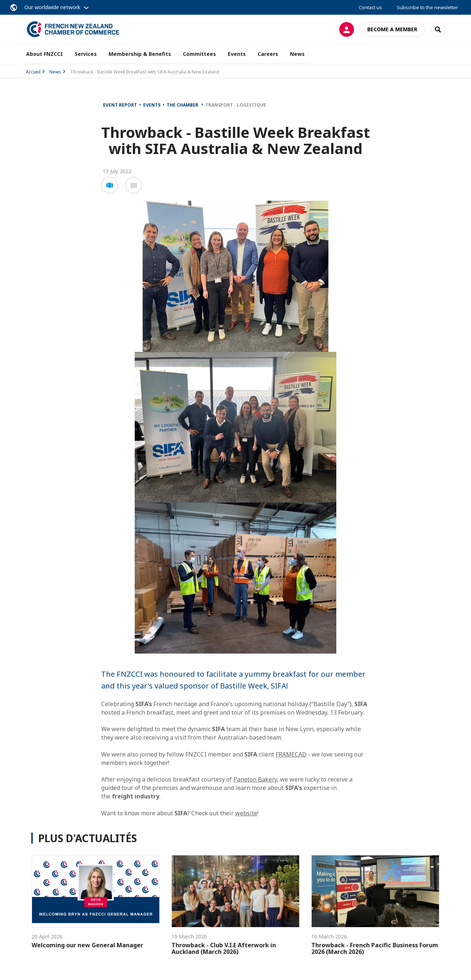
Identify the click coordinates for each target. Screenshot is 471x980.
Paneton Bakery (255, 779)
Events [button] (237, 54)
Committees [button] (199, 54)
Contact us (370, 7)
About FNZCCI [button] (45, 54)
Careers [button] (268, 54)
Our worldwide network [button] (52, 7)
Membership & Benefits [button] (140, 54)
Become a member (392, 29)
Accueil (33, 72)
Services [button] (86, 54)
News (297, 54)
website (246, 813)
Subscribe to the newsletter (427, 7)
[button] (109, 185)
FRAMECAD (291, 754)
